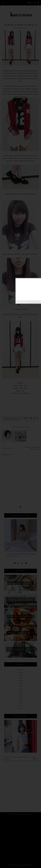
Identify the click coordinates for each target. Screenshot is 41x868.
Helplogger (37, 302)
